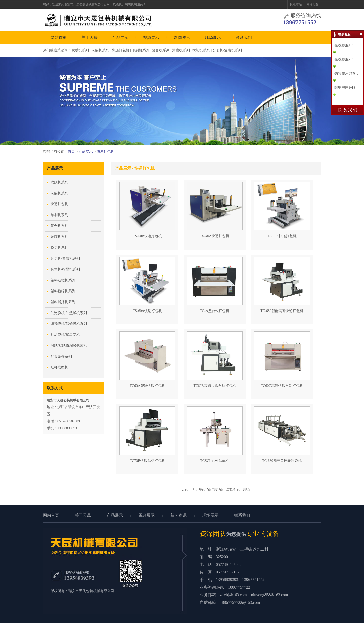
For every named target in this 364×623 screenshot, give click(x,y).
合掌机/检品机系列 (65, 269)
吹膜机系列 (80, 50)
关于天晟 (89, 38)
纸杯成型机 (59, 367)
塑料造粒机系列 (63, 280)
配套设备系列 (61, 356)
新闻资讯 (182, 38)
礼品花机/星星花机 (65, 335)
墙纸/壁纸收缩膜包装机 (69, 346)
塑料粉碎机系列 (63, 291)
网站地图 (312, 4)
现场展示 (213, 38)
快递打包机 (121, 50)
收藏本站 (296, 4)
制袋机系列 (100, 50)
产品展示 (120, 38)
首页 (71, 151)
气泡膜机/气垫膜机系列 (69, 313)
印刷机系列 (141, 50)
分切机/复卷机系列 (227, 50)
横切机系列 (201, 50)
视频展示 (151, 38)
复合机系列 (161, 50)
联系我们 (244, 38)
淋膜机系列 (181, 50)
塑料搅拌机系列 (63, 302)
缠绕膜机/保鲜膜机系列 (69, 324)
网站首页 (59, 38)
